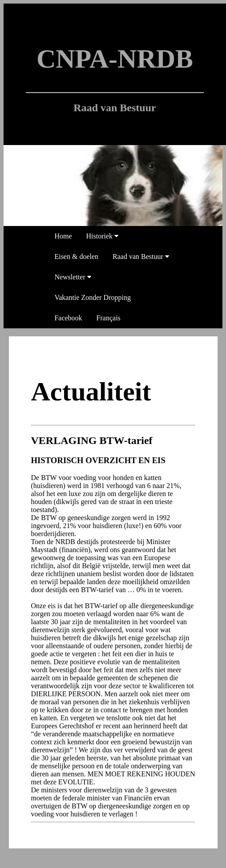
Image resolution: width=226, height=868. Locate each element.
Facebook (68, 318)
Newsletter (73, 277)
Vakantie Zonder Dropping (93, 297)
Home (63, 236)
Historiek (103, 236)
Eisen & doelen (76, 256)
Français (109, 318)
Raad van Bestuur (141, 256)
